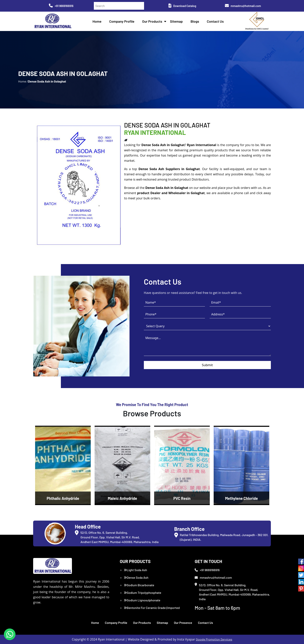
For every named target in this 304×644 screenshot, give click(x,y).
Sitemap (176, 21)
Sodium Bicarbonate (139, 585)
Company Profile (122, 21)
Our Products (152, 21)
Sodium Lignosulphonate (142, 600)
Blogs (195, 21)
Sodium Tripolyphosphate (142, 593)
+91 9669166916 (61, 6)
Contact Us (215, 21)
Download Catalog (182, 6)
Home (97, 21)
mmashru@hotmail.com (243, 6)
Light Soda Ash (135, 570)
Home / (23, 81)
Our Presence (183, 623)
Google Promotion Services (214, 639)
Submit (207, 365)
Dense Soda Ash (136, 577)
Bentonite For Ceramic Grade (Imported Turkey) (152, 610)
